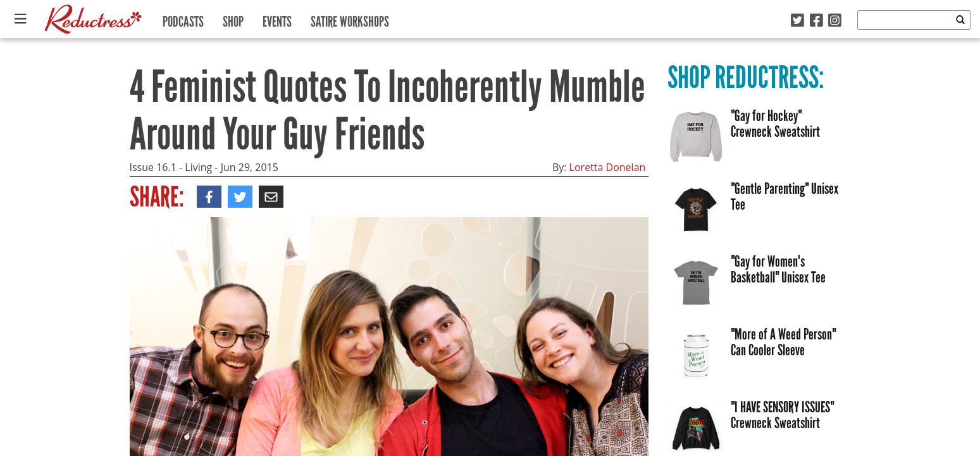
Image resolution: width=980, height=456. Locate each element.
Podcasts (183, 19)
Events (277, 19)
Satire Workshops (350, 19)
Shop (233, 19)
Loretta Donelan (608, 167)
